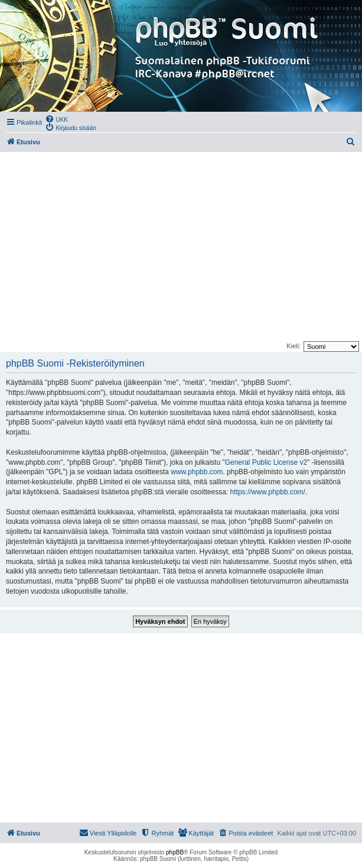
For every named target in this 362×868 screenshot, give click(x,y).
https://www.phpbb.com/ (268, 492)
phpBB (175, 852)
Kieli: (293, 346)
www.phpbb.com (197, 472)
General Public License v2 (266, 462)
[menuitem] (56, 119)
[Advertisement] (181, 247)
